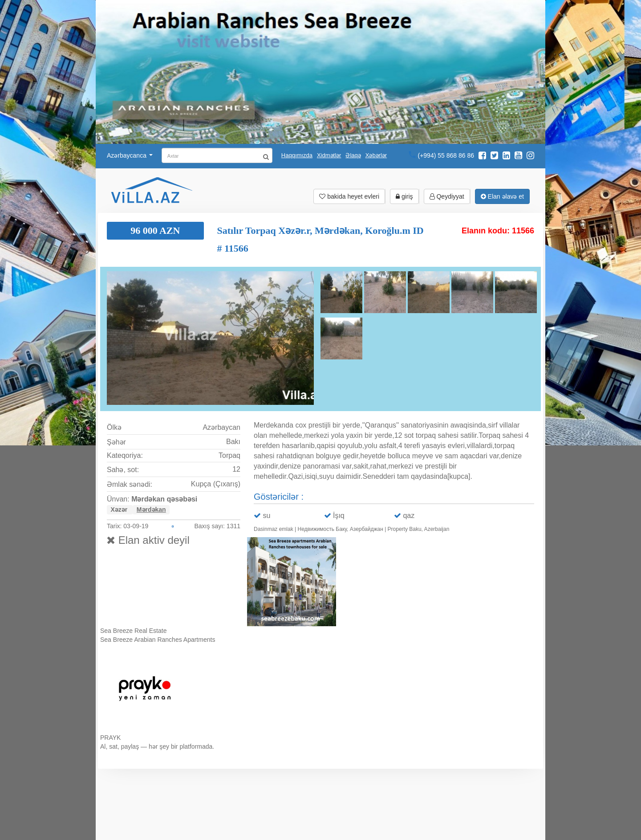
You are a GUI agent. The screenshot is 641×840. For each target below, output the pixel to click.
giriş (404, 196)
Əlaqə (353, 155)
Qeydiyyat (447, 196)
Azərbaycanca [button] (130, 155)
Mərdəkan (151, 510)
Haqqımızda (297, 155)
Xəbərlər (376, 155)
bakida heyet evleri (349, 196)
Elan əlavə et (502, 196)
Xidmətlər (329, 155)
